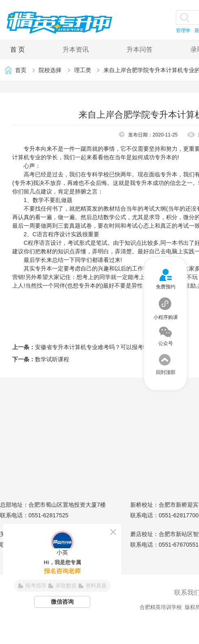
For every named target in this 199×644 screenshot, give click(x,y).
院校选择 (50, 70)
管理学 (183, 31)
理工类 (83, 70)
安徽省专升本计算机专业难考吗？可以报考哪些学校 (101, 347)
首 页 (17, 49)
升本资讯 (76, 49)
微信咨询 (62, 602)
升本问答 (140, 49)
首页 (21, 70)
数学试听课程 (52, 359)
